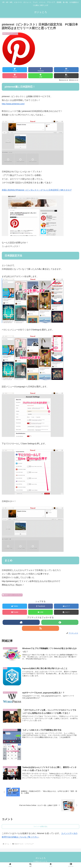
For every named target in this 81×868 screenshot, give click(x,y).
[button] (66, 76)
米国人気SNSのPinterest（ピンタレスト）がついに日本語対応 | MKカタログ (37, 190)
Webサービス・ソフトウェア (12, 595)
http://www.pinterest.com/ (13, 104)
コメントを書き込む (40, 827)
